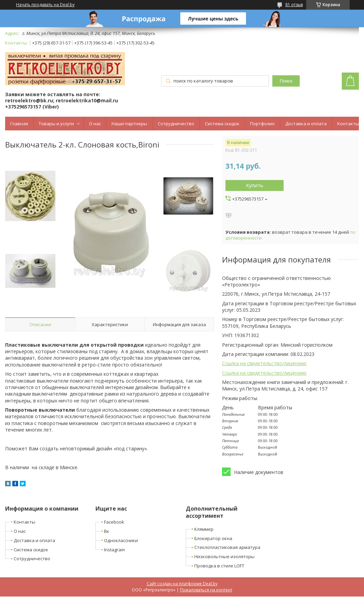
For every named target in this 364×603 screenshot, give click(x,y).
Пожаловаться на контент (206, 590)
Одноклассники (121, 540)
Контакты (348, 124)
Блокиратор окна (213, 538)
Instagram (114, 550)
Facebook (114, 522)
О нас (95, 124)
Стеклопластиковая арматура (227, 547)
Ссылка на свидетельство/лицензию (264, 363)
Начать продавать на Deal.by (45, 5)
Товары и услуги (56, 124)
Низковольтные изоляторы (224, 556)
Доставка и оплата (306, 124)
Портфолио (262, 124)
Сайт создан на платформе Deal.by (182, 584)
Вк (107, 531)
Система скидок (222, 124)
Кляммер (204, 529)
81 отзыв (294, 5)
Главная (19, 124)
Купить (255, 185)
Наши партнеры (129, 124)
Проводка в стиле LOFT (219, 566)
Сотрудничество (176, 124)
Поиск (286, 81)
